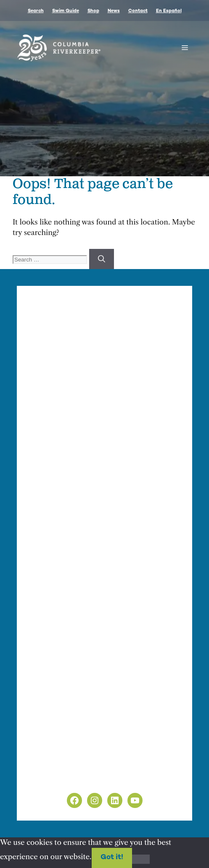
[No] (141, 859)
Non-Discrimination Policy (75, 779)
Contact (138, 11)
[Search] (102, 259)
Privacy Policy (53, 768)
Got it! (112, 858)
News (114, 11)
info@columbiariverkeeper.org (124, 405)
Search (36, 11)
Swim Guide (66, 11)
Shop (93, 11)
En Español (169, 11)
